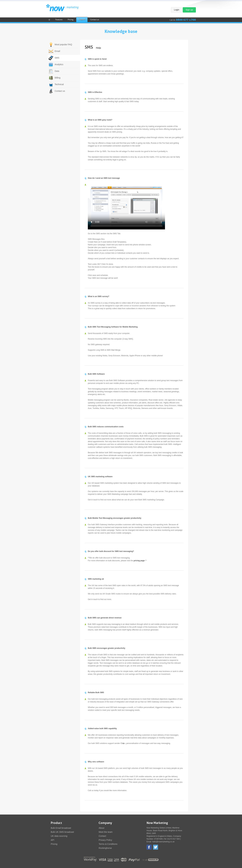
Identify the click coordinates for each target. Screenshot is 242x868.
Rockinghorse (105, 848)
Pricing (54, 844)
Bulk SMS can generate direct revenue (105, 618)
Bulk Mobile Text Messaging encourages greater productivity (115, 518)
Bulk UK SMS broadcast (62, 832)
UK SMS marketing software (100, 477)
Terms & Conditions (108, 844)
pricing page (139, 561)
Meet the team (106, 832)
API (53, 840)
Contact (102, 836)
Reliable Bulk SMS (96, 693)
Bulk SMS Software (96, 374)
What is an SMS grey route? (100, 120)
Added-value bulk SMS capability (102, 729)
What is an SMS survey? (99, 296)
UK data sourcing (59, 836)
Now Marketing (62, 9)
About (101, 828)
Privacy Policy (105, 840)
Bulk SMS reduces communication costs (106, 427)
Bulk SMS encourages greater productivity (106, 648)
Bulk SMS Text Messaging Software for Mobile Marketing (113, 327)
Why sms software (96, 762)
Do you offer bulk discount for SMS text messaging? (111, 551)
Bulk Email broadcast (61, 828)
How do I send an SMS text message (104, 178)
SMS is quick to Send (97, 59)
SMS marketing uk (96, 579)
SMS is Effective (95, 92)
